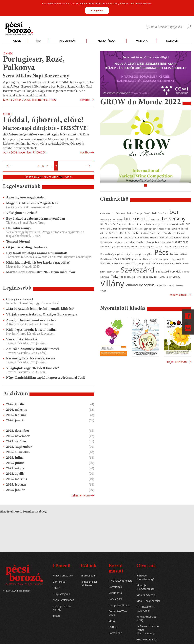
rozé (148, 264)
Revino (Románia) (147, 640)
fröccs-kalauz (170, 233)
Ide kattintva (87, 3)
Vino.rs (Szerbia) (146, 595)
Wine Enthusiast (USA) (146, 619)
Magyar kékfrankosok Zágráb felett (33, 203)
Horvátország (106, 242)
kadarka (140, 242)
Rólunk (89, 566)
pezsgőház (148, 254)
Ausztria (110, 213)
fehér (127, 233)
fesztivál (145, 233)
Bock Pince (163, 213)
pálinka (121, 254)
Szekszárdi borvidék (168, 272)
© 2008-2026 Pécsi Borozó (17, 591)
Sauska (155, 264)
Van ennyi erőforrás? (22, 339)
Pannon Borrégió (108, 254)
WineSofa (142, 41)
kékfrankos (182, 242)
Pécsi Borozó (106, 259)
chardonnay (169, 224)
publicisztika (117, 264)
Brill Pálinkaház (108, 224)
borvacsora (156, 220)
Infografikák (67, 41)
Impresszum (88, 576)
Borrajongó (115, 587)
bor (174, 212)
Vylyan (103, 291)
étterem (104, 233)
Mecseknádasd (123, 247)
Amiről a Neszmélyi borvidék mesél (32, 349)
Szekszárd (138, 270)
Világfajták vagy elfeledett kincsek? (33, 368)
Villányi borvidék (140, 285)
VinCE (112, 621)
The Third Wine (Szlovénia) (146, 609)
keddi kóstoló (167, 242)
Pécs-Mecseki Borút (179, 254)
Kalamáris (149, 242)
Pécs (162, 252)
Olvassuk (146, 566)
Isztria (132, 242)
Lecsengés (173, 41)
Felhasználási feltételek (89, 584)
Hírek (38, 41)
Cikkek (17, 41)
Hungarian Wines (119, 605)
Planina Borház (150, 259)
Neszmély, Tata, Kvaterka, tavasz (31, 358)
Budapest (121, 224)
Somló (186, 264)
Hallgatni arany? (19, 228)
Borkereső (59, 582)
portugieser (164, 259)
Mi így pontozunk (63, 576)
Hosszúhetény (120, 242)
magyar (112, 247)
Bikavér (147, 213)
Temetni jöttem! (18, 241)
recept (141, 264)
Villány (112, 283)
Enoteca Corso (164, 229)
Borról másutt (116, 569)
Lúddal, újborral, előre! (43, 120)
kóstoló (104, 247)
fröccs (160, 233)
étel (186, 229)
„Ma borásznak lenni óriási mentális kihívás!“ (40, 309)
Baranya (139, 213)
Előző (8, 166)
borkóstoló (137, 218)
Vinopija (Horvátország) (145, 587)
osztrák (168, 247)
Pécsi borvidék (122, 259)
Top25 (57, 616)
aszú (103, 213)
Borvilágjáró (116, 599)
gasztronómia (111, 237)
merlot (134, 247)
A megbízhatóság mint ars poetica (31, 320)
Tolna (139, 277)
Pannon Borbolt (180, 247)
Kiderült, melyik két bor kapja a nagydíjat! (38, 262)
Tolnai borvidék (150, 277)
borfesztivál (106, 220)
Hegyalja (154, 238)
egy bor (153, 229)
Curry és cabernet (20, 299)
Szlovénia (105, 277)
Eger (146, 229)
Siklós (179, 264)
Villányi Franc (162, 286)
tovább (85, 100)
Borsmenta (115, 593)
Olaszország (144, 247)
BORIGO (114, 627)
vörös (172, 286)
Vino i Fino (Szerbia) (148, 601)
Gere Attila (129, 238)
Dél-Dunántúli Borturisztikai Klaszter (125, 229)
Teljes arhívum (81, 495)
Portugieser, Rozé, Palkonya (34, 64)
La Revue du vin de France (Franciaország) (148, 630)
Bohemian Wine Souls (118, 613)
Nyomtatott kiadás (63, 600)
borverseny (174, 219)
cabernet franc (135, 224)
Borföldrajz (115, 633)
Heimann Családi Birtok (171, 238)
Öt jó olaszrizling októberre (27, 247)
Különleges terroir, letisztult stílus (31, 330)
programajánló (177, 259)
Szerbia (186, 272)
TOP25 (162, 277)
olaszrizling (157, 246)
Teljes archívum (177, 362)
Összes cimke (178, 295)
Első (4, 166)
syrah (103, 272)
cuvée (103, 229)
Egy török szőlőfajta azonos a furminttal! (37, 253)
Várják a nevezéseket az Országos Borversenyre (42, 314)
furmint (181, 233)
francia (153, 233)
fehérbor (135, 233)
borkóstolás (117, 220)
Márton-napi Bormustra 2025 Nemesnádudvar (41, 272)
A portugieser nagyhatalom (26, 197)
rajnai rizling (131, 264)
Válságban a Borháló (22, 213)
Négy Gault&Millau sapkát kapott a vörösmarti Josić (46, 377)
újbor (169, 277)
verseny (176, 277)
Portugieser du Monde (62, 608)
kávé (157, 242)
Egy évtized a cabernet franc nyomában (36, 218)
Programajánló (61, 594)
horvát (186, 238)
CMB (188, 224)
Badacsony (120, 213)
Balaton (130, 213)
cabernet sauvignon (153, 224)
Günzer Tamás (142, 238)
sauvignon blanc (167, 264)
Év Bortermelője (116, 233)
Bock (154, 213)
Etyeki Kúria (177, 229)
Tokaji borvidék (128, 277)
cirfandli (180, 224)
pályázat (130, 254)
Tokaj (115, 276)
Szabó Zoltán (113, 272)
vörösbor (179, 286)
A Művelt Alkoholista (121, 581)
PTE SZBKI (105, 264)
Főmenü (62, 566)
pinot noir (137, 259)
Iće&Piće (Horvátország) (145, 577)
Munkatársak (106, 41)
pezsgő (138, 254)
